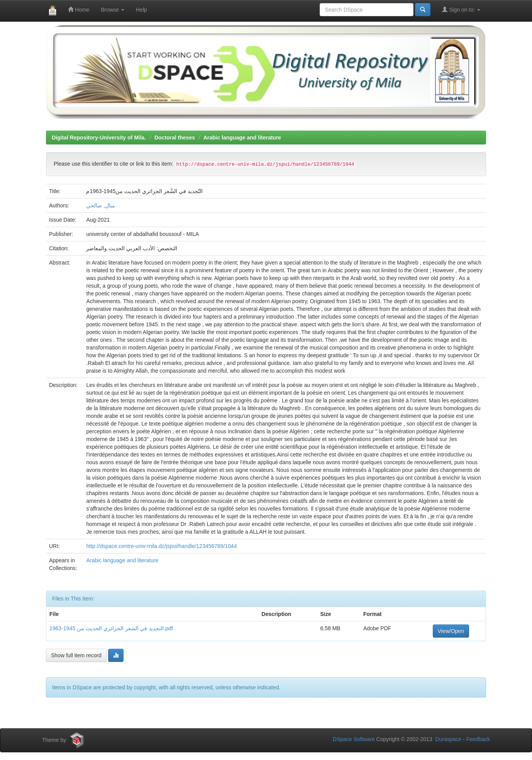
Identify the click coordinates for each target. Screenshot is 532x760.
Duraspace (448, 739)
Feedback (478, 739)
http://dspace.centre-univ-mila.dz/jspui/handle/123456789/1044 (161, 546)
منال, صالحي (101, 205)
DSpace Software (354, 739)
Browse (113, 10)
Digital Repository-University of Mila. (99, 137)
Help (141, 10)
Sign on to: (461, 9)
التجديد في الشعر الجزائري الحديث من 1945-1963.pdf (111, 628)
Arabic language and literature (242, 137)
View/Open (451, 631)
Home (79, 9)
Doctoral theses (175, 137)
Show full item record (76, 655)
